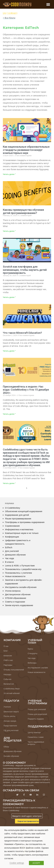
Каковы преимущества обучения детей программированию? (23, 211)
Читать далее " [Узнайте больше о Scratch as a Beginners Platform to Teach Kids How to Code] (9, 297)
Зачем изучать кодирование (19, 605)
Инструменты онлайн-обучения (21, 587)
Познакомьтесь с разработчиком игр (23, 569)
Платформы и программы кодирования (25, 522)
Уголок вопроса (13, 591)
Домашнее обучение (15, 555)
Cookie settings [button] (17, 863)
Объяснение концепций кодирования (24, 511)
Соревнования (12, 526)
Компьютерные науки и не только (22, 533)
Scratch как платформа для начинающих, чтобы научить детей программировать (25, 270)
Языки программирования (18, 519)
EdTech (9, 547)
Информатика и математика (19, 529)
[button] (48, 4)
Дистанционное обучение (18, 594)
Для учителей (12, 551)
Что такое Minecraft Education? (22, 333)
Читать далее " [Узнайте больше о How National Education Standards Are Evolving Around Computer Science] (9, 174)
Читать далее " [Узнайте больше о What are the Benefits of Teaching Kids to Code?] (9, 231)
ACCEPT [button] (36, 863)
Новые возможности (15, 576)
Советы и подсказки (15, 602)
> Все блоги (9, 18)
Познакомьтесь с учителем (18, 573)
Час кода (10, 558)
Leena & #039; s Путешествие (20, 566)
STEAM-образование (16, 598)
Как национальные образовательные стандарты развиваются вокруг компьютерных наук (26, 150)
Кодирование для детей (17, 515)
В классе (9, 562)
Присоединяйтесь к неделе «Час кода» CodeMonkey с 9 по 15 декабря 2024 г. (26, 390)
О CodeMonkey (13, 508)
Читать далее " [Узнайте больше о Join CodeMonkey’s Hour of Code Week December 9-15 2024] (9, 414)
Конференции (12, 537)
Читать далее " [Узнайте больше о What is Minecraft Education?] (9, 351)
